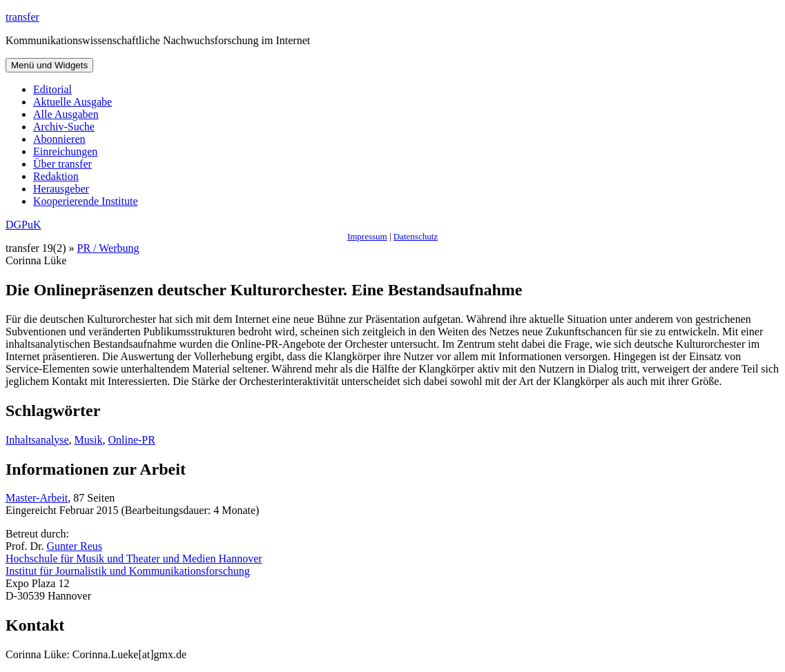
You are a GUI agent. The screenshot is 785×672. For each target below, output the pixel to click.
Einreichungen (65, 151)
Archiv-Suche (64, 127)
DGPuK (23, 225)
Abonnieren (59, 139)
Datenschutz (416, 236)
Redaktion (56, 176)
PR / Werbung (108, 248)
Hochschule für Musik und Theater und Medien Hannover (134, 559)
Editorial (52, 89)
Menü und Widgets (49, 65)
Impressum (367, 236)
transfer (22, 17)
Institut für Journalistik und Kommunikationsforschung (128, 571)
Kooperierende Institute (86, 201)
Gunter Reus (75, 546)
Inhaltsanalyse (37, 440)
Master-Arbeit (37, 498)
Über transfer (62, 164)
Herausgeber (61, 189)
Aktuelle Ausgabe (72, 102)
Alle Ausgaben (66, 114)
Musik (89, 440)
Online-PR (131, 440)
